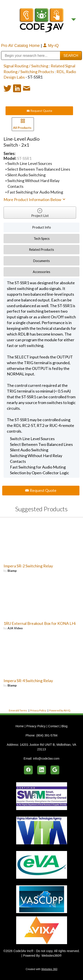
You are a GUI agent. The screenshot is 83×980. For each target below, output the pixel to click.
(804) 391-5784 (47, 735)
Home (20, 726)
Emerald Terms (18, 710)
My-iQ (51, 46)
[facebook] (28, 770)
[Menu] (74, 20)
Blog (64, 726)
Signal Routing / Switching (26, 66)
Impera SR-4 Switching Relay (28, 681)
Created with (41, 969)
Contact (53, 726)
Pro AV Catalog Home (21, 46)
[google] (55, 770)
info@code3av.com (46, 759)
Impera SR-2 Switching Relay (28, 566)
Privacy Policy (38, 710)
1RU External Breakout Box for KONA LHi (40, 623)
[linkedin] (42, 770)
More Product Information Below (35, 199)
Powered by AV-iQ (60, 710)
